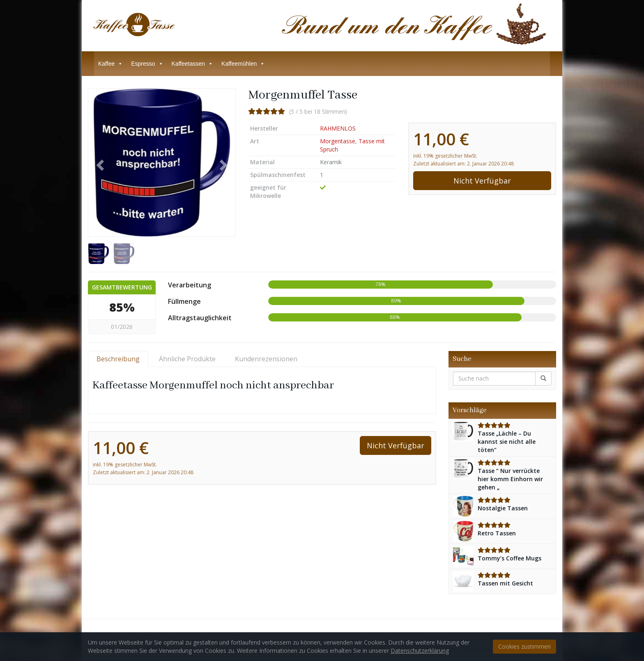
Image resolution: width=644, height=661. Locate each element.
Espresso (147, 64)
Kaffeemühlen (243, 64)
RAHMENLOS (338, 128)
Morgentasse (338, 141)
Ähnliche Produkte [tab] (187, 359)
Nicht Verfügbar (482, 181)
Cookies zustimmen (524, 646)
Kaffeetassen (192, 64)
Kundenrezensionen (266, 359)
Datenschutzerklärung (420, 651)
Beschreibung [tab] (118, 359)
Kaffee (110, 64)
